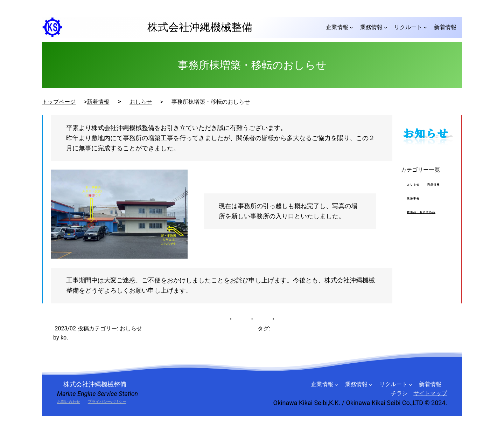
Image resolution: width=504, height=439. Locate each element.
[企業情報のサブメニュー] (351, 27)
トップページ (59, 102)
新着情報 (98, 102)
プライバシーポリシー (107, 402)
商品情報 (434, 185)
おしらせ (141, 102)
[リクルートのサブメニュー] (425, 27)
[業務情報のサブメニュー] (386, 27)
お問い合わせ (69, 402)
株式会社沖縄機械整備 (195, 27)
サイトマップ (430, 393)
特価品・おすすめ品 (421, 212)
